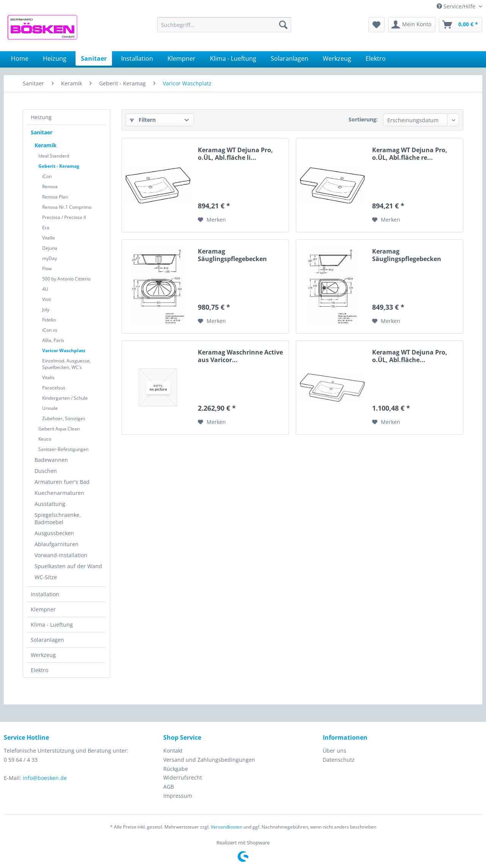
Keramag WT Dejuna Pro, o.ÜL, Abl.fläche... (410, 356)
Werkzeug (43, 655)
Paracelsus (54, 388)
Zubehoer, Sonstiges (64, 418)
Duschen (46, 471)
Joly (46, 310)
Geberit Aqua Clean (59, 429)
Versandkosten (226, 827)
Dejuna (50, 248)
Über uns (335, 751)
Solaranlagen (47, 640)
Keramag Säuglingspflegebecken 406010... (407, 255)
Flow (47, 269)
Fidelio (49, 320)
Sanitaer (42, 132)
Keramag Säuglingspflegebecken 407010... (232, 255)
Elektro (39, 670)
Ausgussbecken (54, 533)
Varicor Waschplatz (64, 351)
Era (46, 228)
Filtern (143, 120)
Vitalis (48, 377)
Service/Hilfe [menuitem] (457, 6)
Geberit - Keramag (59, 166)
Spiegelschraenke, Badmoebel (58, 518)
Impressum (178, 796)
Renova (50, 187)
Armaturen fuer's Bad (62, 482)
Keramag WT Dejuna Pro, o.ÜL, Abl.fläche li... (235, 154)
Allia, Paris (53, 340)
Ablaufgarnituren (57, 544)
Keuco (45, 439)
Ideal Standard (54, 156)
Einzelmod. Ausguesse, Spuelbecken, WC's (66, 364)
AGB (169, 787)
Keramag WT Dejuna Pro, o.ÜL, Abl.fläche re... (410, 154)
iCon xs (50, 330)
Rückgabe (176, 769)
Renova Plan (55, 197)
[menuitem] (224, 25)
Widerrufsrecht (183, 777)
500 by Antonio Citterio (66, 279)
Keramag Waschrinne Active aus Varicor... (240, 356)
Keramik (46, 145)
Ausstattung (50, 504)
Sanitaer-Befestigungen (63, 449)
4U (45, 289)
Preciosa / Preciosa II (64, 217)
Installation (45, 594)
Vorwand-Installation (61, 555)
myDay (50, 258)
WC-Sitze (46, 577)
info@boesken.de (45, 778)
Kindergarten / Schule (65, 398)
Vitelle (49, 238)
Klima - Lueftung (52, 625)
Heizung (41, 117)
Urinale (50, 408)
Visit (47, 299)
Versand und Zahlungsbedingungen (209, 760)
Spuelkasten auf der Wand (68, 566)
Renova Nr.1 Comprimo (67, 207)
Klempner (43, 609)
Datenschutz (339, 760)
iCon (47, 176)
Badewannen (51, 460)
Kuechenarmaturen (59, 493)
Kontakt (173, 751)
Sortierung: (363, 119)
